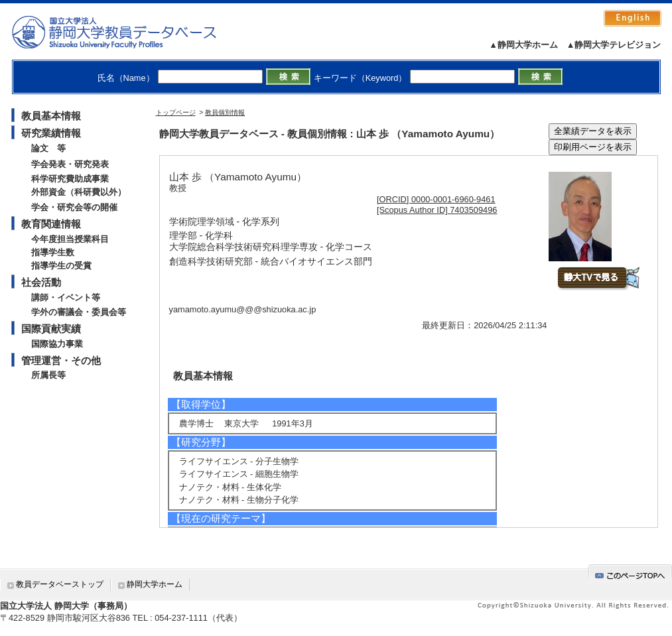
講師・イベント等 (66, 297)
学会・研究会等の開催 (74, 207)
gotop (630, 573)
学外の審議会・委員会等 (79, 312)
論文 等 (48, 148)
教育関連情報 (51, 224)
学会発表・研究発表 (70, 164)
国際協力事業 (57, 344)
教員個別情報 (225, 112)
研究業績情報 (51, 133)
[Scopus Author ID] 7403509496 (437, 210)
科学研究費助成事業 (70, 179)
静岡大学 (128, 32)
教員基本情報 (51, 116)
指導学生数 (53, 252)
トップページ (176, 112)
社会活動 (41, 282)
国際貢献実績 (51, 329)
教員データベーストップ (60, 584)
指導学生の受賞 (61, 266)
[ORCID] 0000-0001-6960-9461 (436, 199)
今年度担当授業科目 (70, 239)
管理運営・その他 (61, 360)
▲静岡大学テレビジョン (614, 45)
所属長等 (48, 375)
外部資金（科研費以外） (79, 192)
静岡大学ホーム (155, 584)
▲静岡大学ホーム (523, 45)
